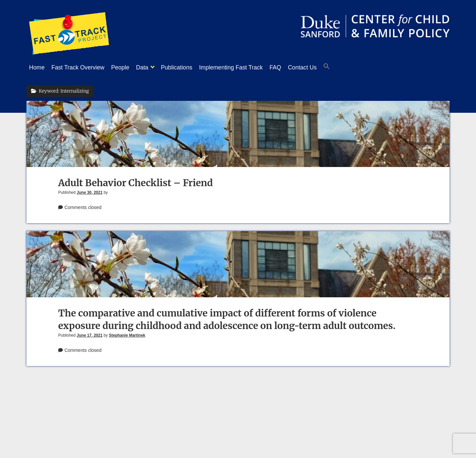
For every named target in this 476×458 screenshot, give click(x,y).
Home (37, 67)
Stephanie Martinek (127, 333)
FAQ (295, 67)
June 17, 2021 (90, 333)
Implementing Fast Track (247, 67)
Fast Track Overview (81, 67)
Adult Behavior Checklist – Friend (136, 181)
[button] (353, 68)
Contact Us (325, 67)
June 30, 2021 (90, 190)
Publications (190, 67)
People (127, 67)
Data (152, 67)
